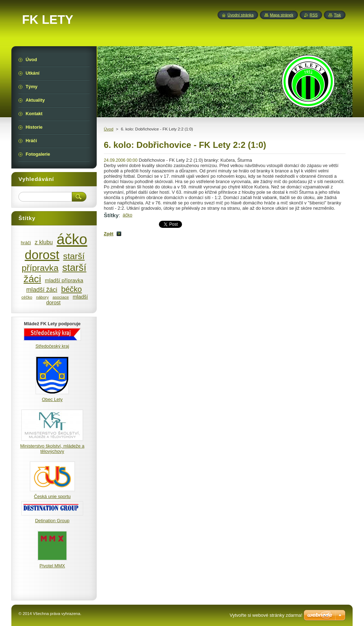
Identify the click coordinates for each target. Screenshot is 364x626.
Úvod (109, 129)
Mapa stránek (282, 15)
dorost (42, 255)
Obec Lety (52, 399)
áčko (127, 215)
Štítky (111, 215)
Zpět (109, 234)
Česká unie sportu (52, 496)
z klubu (44, 242)
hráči (26, 243)
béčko (71, 289)
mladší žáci (42, 290)
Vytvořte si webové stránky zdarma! (266, 615)
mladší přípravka (64, 280)
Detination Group (52, 521)
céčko (27, 297)
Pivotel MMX (52, 566)
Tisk (337, 15)
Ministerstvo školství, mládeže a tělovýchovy (52, 449)
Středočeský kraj (52, 346)
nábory (42, 297)
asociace (61, 297)
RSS (314, 15)
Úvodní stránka (240, 15)
